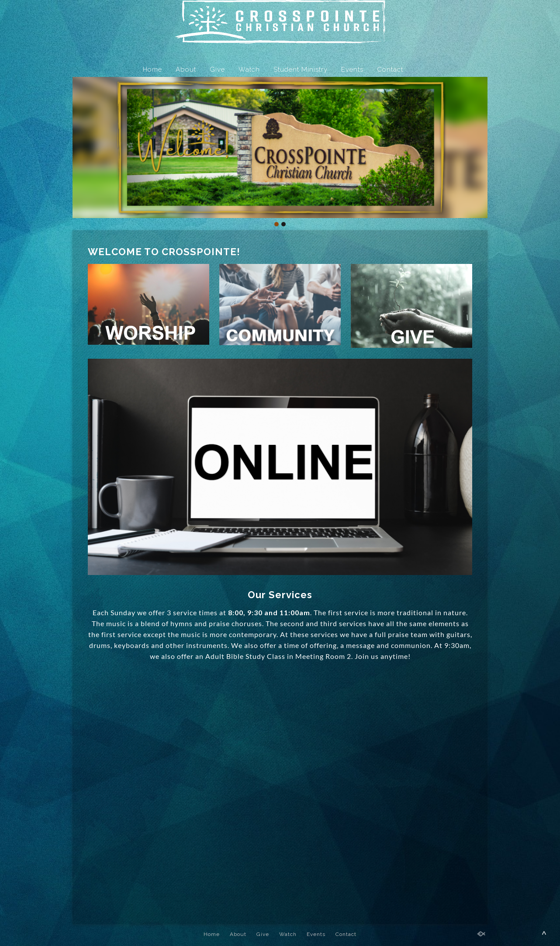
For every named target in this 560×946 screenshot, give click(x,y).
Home (152, 69)
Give (217, 69)
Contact (390, 69)
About (186, 69)
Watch (249, 69)
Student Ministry (301, 69)
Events (352, 69)
